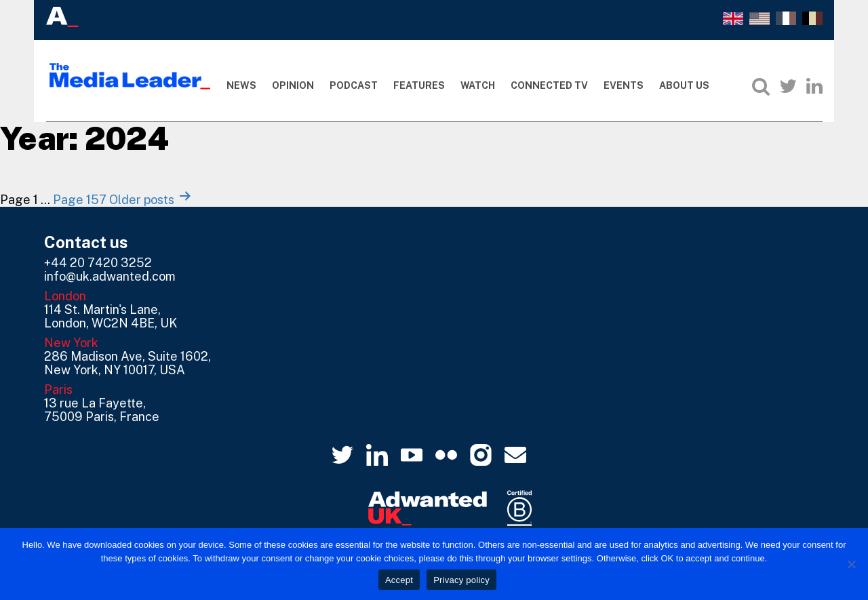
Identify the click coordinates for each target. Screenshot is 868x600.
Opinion (293, 85)
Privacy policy (461, 580)
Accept (399, 580)
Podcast (354, 85)
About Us (684, 85)
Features (419, 85)
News (241, 85)
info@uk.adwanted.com (110, 276)
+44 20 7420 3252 (98, 263)
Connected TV (549, 85)
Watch (478, 85)
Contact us (86, 242)
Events (624, 85)
